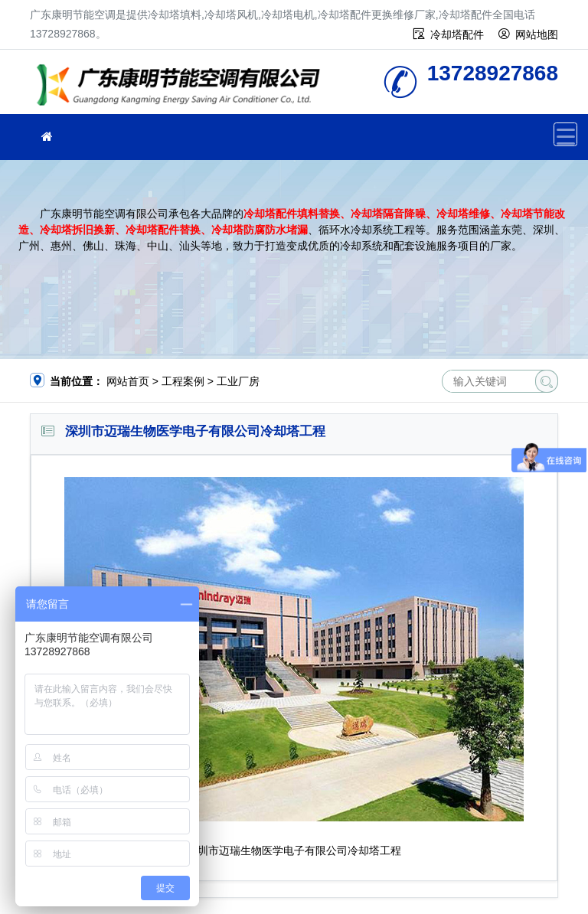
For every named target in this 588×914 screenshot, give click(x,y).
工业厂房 (238, 381)
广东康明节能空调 (183, 87)
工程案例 (183, 381)
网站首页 (128, 381)
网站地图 (537, 34)
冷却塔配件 (457, 34)
